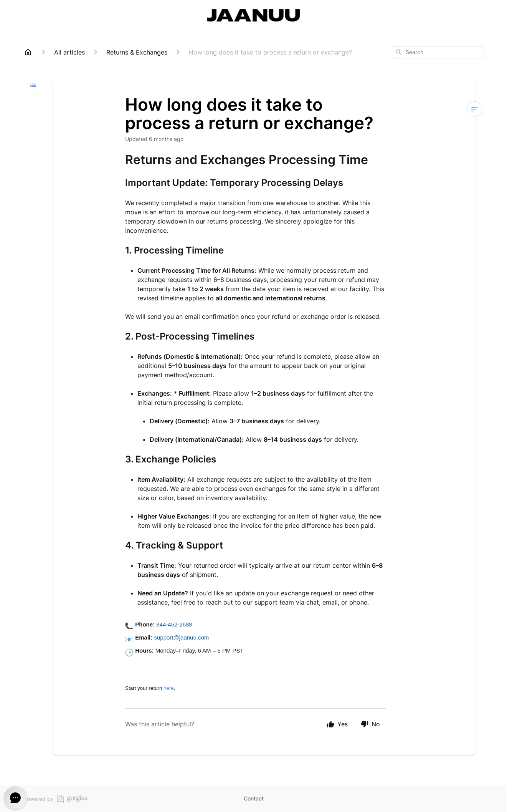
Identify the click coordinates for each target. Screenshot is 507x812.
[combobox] (438, 52)
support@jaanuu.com (181, 637)
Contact (254, 798)
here (169, 688)
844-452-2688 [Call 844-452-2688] (174, 624)
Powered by (55, 799)
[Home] (28, 52)
